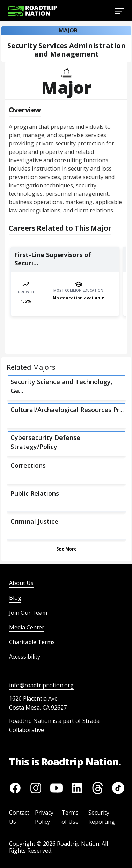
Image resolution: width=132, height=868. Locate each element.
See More (67, 549)
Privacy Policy (44, 817)
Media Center (27, 627)
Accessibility (25, 657)
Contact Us (19, 817)
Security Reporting (102, 817)
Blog (15, 598)
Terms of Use (70, 817)
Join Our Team (28, 613)
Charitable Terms (32, 642)
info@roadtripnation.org (41, 685)
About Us (21, 583)
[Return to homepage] (32, 11)
